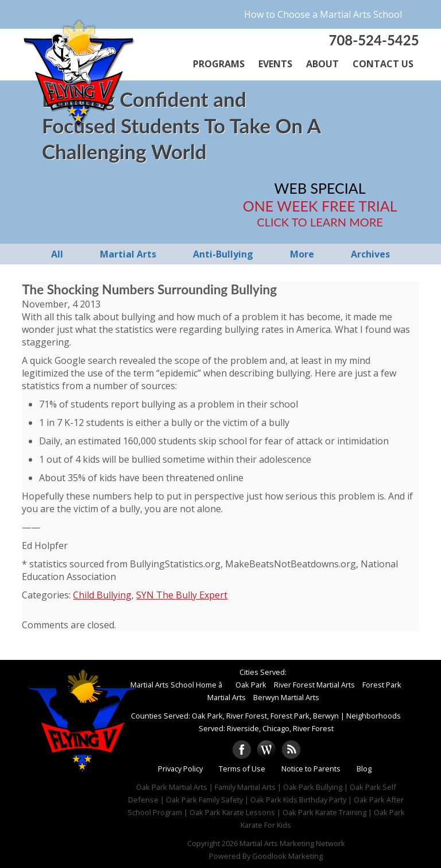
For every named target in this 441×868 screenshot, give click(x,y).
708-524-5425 (374, 40)
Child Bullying (102, 595)
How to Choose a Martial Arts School (323, 14)
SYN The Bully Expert (182, 595)
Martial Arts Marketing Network (292, 843)
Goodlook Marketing (287, 856)
